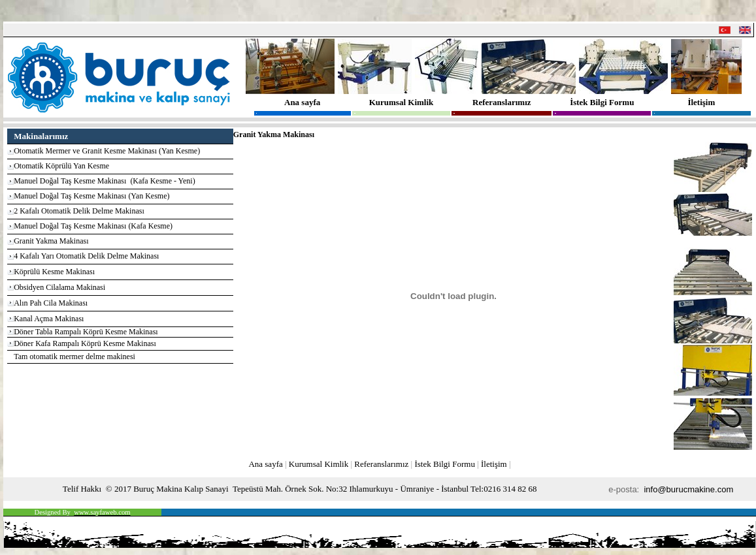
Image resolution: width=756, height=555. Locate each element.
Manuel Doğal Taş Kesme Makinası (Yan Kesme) (91, 196)
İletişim (701, 102)
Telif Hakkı (82, 489)
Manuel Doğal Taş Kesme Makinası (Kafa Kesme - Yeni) (105, 181)
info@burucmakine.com (689, 489)
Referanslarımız (502, 102)
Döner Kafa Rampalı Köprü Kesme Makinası (85, 343)
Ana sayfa (302, 102)
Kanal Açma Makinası (49, 319)
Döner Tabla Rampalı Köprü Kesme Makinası (86, 332)
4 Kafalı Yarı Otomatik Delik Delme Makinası (86, 256)
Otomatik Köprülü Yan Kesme (61, 166)
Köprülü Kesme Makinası (54, 272)
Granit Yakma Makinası (51, 241)
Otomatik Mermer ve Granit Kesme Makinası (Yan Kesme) (107, 151)
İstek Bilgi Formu (602, 102)
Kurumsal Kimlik (402, 102)
